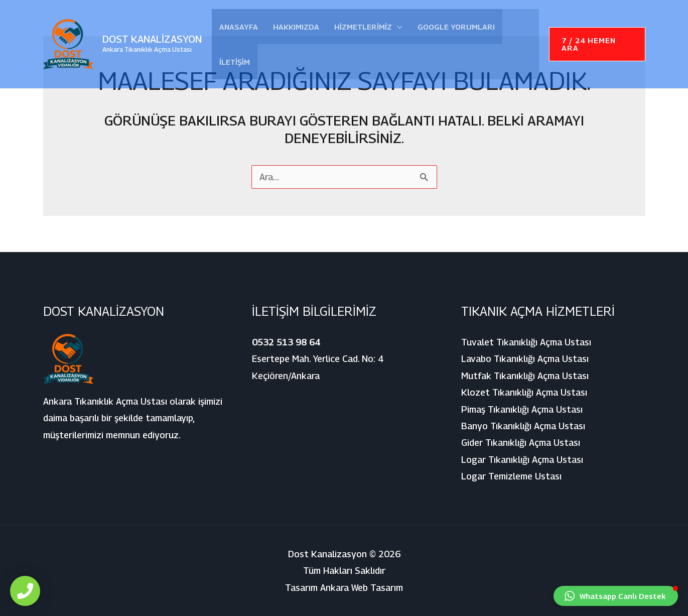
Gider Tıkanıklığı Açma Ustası (521, 443)
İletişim (235, 62)
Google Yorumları (456, 27)
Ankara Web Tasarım (362, 588)
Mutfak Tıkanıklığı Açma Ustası (525, 376)
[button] (597, 44)
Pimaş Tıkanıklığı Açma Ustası (522, 409)
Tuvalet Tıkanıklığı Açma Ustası (526, 342)
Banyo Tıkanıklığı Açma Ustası (523, 426)
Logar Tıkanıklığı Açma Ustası (522, 460)
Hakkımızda (296, 27)
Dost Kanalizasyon (152, 39)
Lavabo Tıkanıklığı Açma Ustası (525, 359)
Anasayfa (239, 27)
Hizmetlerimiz (363, 27)
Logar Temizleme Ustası (511, 476)
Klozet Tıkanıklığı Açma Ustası (524, 392)
